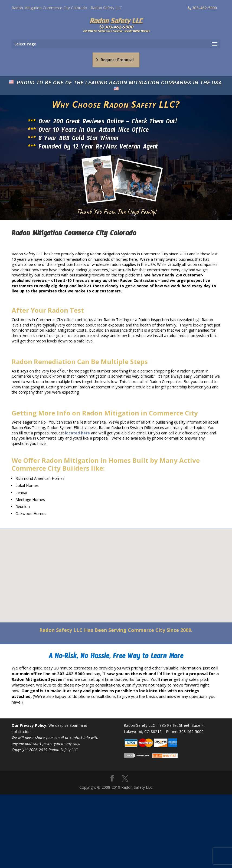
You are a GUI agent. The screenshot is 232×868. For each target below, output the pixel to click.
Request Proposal (117, 60)
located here (77, 433)
